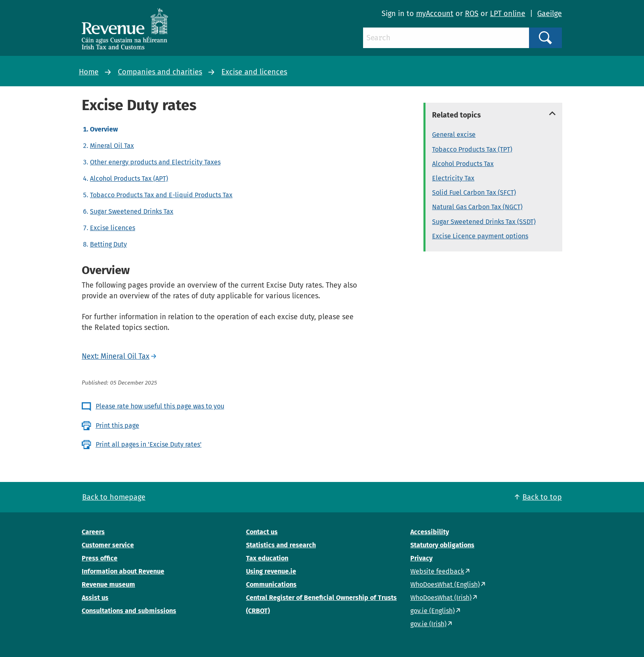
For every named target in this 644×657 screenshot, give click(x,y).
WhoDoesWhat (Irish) (441, 598)
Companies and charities (160, 72)
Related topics (457, 115)
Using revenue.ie (271, 571)
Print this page (117, 425)
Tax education (267, 558)
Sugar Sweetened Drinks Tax (132, 211)
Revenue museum (108, 584)
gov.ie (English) (432, 611)
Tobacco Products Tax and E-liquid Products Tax (161, 195)
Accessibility (430, 532)
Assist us (95, 598)
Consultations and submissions (129, 611)
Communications (271, 584)
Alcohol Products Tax (463, 164)
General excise (454, 135)
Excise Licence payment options (480, 236)
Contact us (262, 532)
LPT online (508, 14)
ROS (472, 14)
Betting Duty (108, 244)
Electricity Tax (453, 178)
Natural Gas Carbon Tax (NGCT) (477, 207)
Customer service (108, 545)
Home (89, 72)
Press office (100, 558)
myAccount (435, 14)
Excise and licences (254, 72)
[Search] (446, 38)
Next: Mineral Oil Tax (116, 356)
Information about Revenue (123, 571)
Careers (93, 532)
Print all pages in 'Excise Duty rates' (149, 444)
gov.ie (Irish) (428, 624)
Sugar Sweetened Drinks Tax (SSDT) (484, 222)
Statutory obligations (442, 545)
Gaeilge (550, 14)
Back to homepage (114, 497)
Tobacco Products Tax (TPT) (472, 149)
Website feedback (437, 571)
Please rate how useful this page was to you (160, 406)
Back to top (542, 497)
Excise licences (113, 228)
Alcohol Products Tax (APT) (129, 179)
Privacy (421, 558)
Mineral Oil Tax (112, 146)
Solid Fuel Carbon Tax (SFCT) (474, 192)
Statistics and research (281, 545)
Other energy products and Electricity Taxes (155, 162)
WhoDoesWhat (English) (445, 584)
